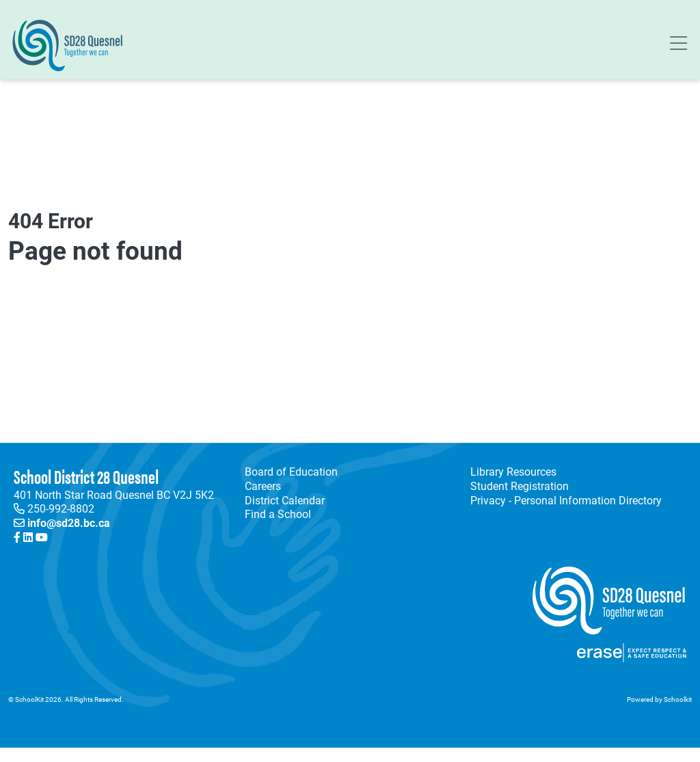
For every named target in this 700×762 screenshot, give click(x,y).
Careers (263, 486)
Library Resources (511, 472)
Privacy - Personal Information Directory (563, 501)
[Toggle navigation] (678, 45)
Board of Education (291, 472)
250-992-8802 (61, 508)
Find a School (278, 514)
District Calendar (285, 500)
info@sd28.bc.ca (69, 522)
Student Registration (520, 486)
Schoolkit (678, 699)
